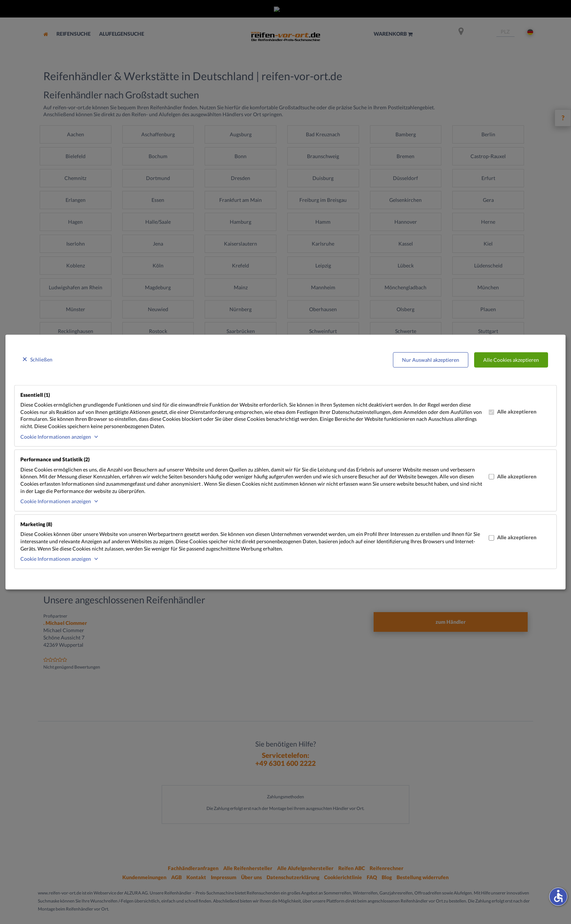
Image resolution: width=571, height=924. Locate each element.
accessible (558, 896)
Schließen (41, 359)
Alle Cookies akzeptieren (511, 360)
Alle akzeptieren (513, 412)
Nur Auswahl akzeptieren (431, 360)
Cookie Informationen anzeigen (56, 436)
